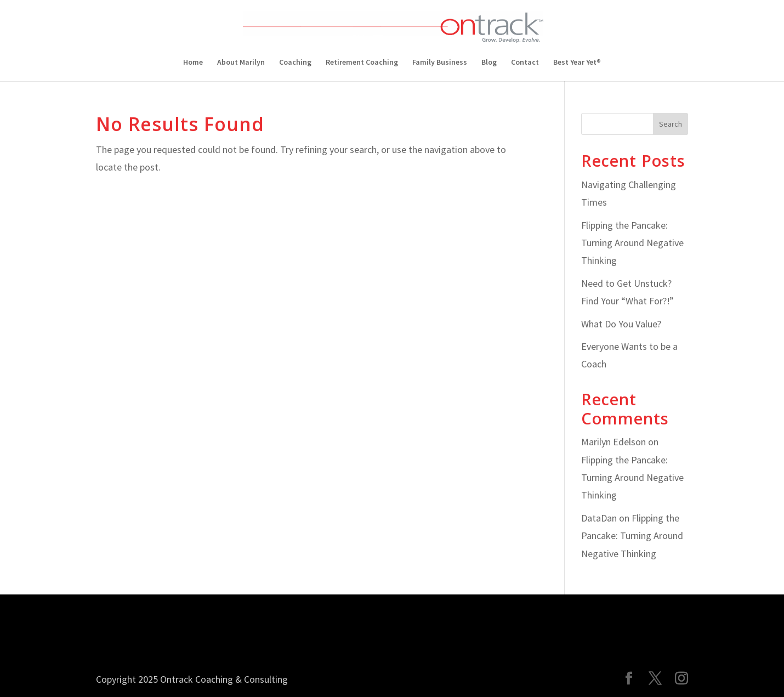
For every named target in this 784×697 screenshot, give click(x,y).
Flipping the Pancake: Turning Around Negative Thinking (632, 243)
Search (671, 124)
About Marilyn (241, 63)
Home (193, 63)
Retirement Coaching (362, 63)
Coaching (295, 63)
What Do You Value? (621, 324)
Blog (489, 63)
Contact (525, 63)
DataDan (599, 518)
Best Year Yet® (577, 63)
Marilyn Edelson (613, 442)
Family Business (440, 63)
